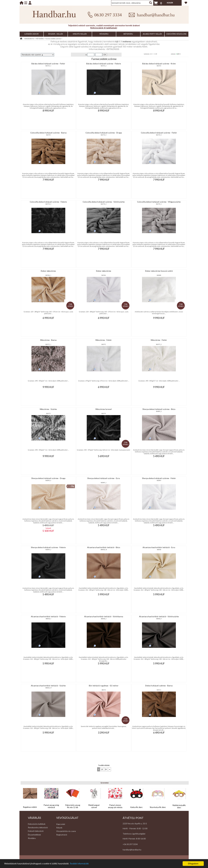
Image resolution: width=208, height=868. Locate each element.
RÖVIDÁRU (104, 34)
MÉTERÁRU (128, 34)
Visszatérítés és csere (66, 831)
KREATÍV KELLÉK (80, 34)
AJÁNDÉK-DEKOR (31, 34)
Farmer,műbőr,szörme (53, 39)
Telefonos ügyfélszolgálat (134, 834)
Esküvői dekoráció (36, 831)
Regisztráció (62, 835)
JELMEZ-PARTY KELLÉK (152, 34)
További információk (82, 864)
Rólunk (59, 828)
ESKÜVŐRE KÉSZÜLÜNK (177, 34)
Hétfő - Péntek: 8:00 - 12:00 (135, 828)
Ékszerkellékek (34, 835)
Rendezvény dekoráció (38, 827)
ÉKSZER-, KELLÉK (56, 34)
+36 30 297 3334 (130, 844)
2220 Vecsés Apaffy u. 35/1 (135, 823)
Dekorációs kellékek (37, 824)
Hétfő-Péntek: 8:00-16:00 (134, 839)
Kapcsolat (61, 824)
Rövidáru (32, 838)
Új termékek (105, 783)
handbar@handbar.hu (132, 850)
